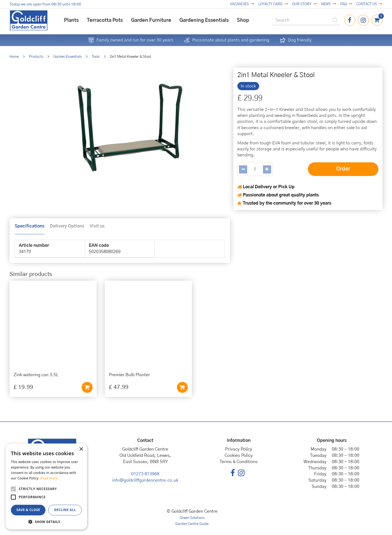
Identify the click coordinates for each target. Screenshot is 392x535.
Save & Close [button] (28, 510)
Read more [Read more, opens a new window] (49, 478)
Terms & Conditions (239, 462)
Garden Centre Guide (192, 524)
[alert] (46, 487)
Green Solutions (192, 518)
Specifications (30, 226)
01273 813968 (145, 474)
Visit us (97, 226)
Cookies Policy (239, 455)
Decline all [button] (65, 510)
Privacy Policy (239, 449)
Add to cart (87, 387)
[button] (46, 522)
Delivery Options (67, 226)
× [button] (81, 449)
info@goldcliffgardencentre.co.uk (145, 480)
